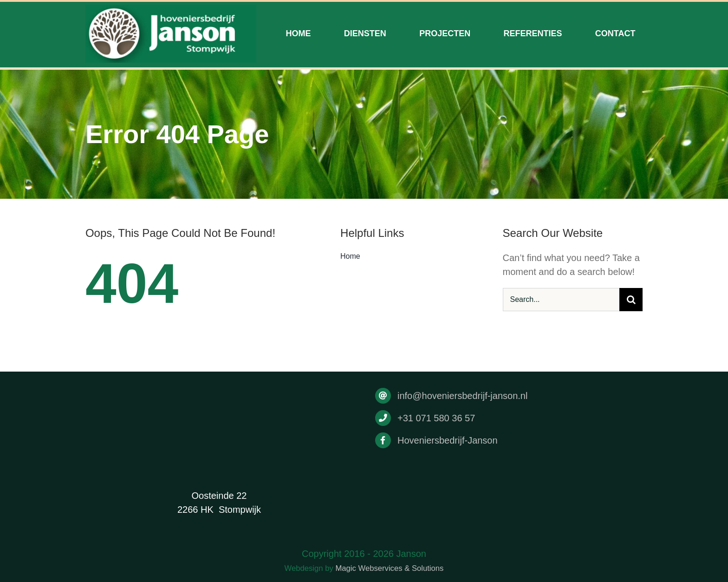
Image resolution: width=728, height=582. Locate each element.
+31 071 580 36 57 (436, 418)
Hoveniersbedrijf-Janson (448, 440)
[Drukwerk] (171, 9)
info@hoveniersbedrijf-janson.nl (462, 396)
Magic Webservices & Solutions (389, 568)
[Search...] (561, 300)
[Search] (631, 300)
